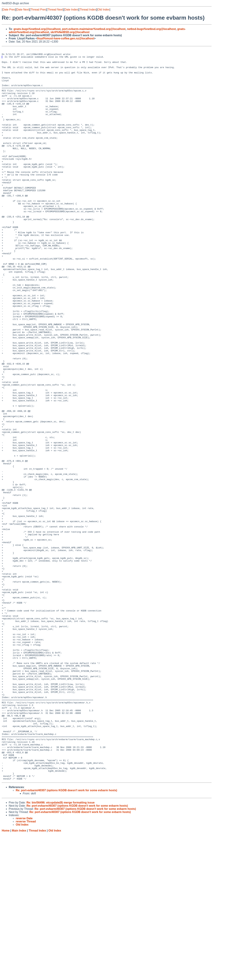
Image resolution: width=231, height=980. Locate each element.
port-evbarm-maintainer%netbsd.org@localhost (94, 29)
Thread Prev (38, 10)
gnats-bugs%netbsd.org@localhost (37, 29)
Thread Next (55, 10)
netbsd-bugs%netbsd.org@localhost (151, 29)
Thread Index (88, 10)
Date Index (71, 10)
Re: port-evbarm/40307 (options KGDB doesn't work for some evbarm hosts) (66, 936)
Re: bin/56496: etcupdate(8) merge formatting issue (60, 949)
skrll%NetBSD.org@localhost (70, 32)
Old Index (104, 10)
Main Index (19, 977)
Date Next (23, 10)
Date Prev (9, 10)
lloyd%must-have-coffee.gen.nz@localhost (65, 38)
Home (6, 977)
